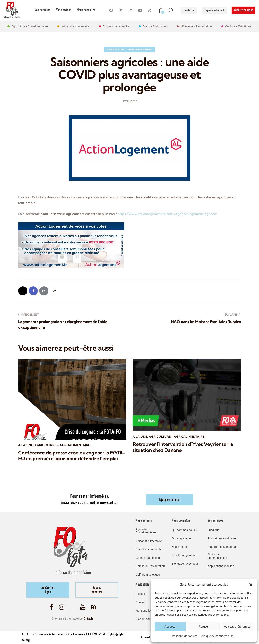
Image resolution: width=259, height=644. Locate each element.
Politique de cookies (185, 636)
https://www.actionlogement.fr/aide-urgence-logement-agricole (167, 214)
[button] (251, 585)
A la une (25, 445)
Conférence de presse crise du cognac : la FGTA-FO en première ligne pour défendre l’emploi (72, 456)
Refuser (204, 627)
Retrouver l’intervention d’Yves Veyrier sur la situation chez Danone (183, 447)
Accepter (170, 627)
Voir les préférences (237, 627)
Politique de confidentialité (217, 636)
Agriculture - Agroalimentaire (129, 49)
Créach (88, 618)
